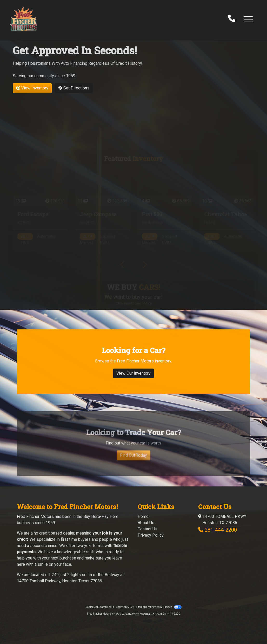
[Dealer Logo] (24, 19)
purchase (68, 558)
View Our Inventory (133, 378)
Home (143, 516)
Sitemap (141, 607)
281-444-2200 (221, 530)
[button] (248, 19)
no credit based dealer (54, 533)
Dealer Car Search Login (100, 607)
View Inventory (32, 88)
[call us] (232, 19)
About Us (146, 523)
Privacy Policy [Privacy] (151, 535)
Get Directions (74, 88)
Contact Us (148, 529)
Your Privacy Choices (164, 607)
